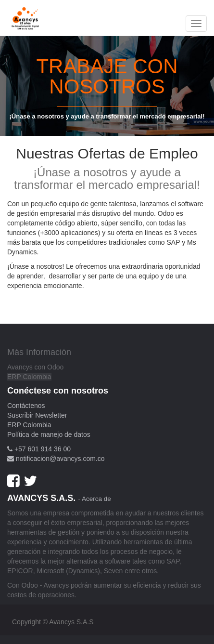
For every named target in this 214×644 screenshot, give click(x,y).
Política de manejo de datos (49, 434)
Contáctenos (26, 406)
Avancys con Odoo (35, 367)
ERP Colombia (29, 377)
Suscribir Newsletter (37, 415)
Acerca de (96, 499)
